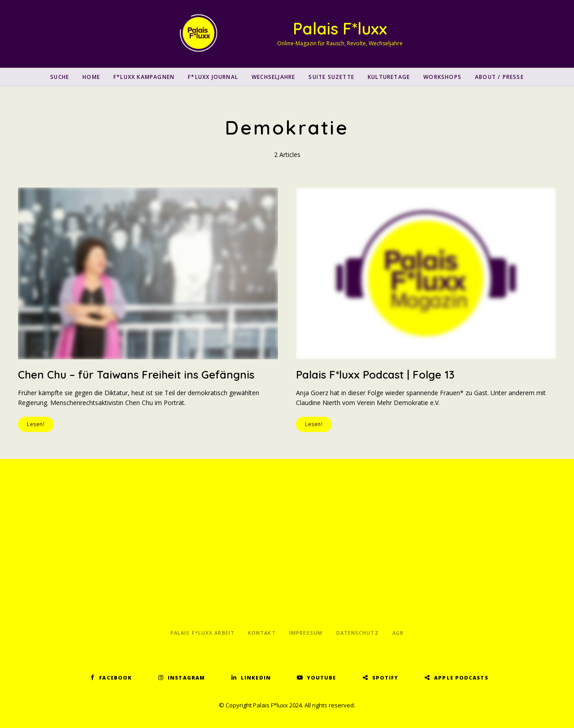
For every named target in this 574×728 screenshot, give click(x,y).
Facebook (115, 678)
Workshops (442, 77)
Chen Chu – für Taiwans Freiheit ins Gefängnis (136, 375)
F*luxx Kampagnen (144, 77)
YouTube (322, 678)
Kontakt (262, 633)
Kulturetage (389, 77)
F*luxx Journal (213, 77)
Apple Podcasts (461, 678)
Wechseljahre (273, 77)
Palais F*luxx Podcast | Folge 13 (375, 375)
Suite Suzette (331, 77)
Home (91, 77)
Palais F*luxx (340, 28)
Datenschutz (358, 633)
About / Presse (499, 77)
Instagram (186, 678)
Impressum (306, 633)
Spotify (385, 678)
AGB (398, 633)
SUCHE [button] (60, 77)
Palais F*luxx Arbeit (202, 633)
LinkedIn (256, 678)
